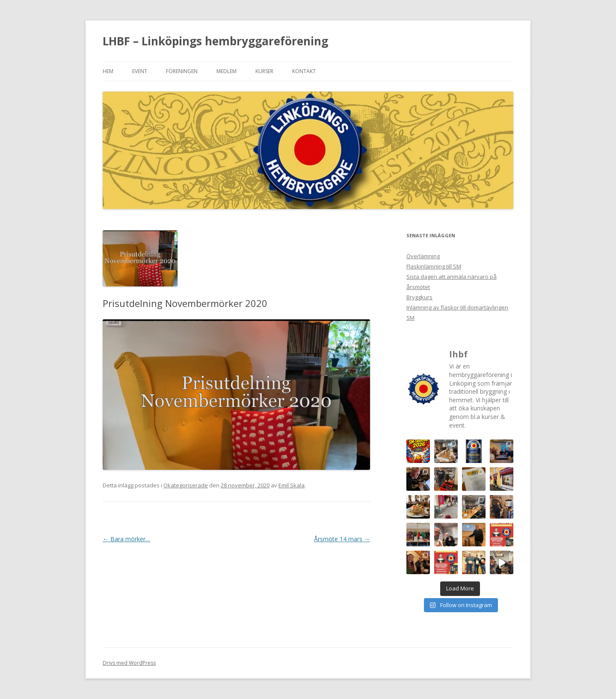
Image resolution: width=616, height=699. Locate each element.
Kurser (264, 71)
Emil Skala (292, 485)
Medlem (227, 71)
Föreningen (182, 71)
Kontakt (304, 71)
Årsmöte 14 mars (342, 539)
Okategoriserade (186, 485)
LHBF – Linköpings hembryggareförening (215, 41)
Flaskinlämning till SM (434, 266)
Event (140, 71)
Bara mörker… (126, 539)
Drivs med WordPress (129, 663)
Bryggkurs (419, 297)
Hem (108, 71)
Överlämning (423, 256)
